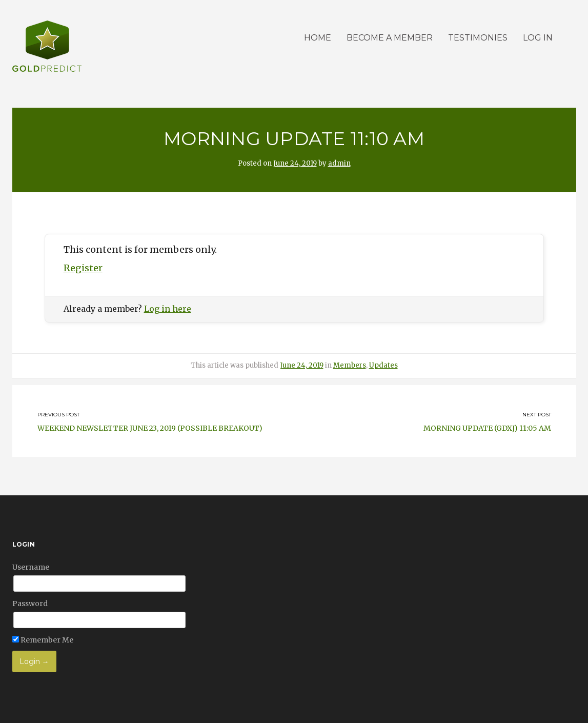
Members (350, 365)
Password (30, 604)
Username (31, 567)
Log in (538, 38)
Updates (383, 365)
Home (318, 38)
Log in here (168, 309)
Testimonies (478, 38)
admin (339, 163)
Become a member (390, 38)
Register (83, 268)
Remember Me (43, 640)
